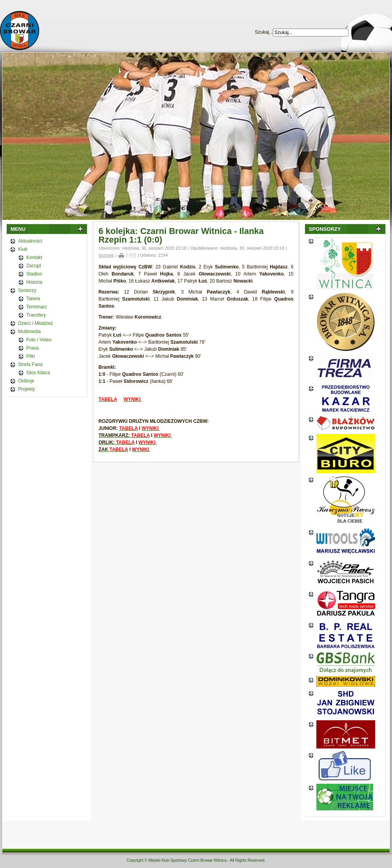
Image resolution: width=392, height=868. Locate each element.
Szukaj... (264, 32)
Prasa (32, 348)
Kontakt (34, 257)
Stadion (34, 274)
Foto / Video (39, 340)
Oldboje (26, 381)
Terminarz (37, 307)
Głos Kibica (38, 373)
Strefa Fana (30, 364)
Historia (34, 282)
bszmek (106, 255)
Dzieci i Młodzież (35, 323)
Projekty (26, 389)
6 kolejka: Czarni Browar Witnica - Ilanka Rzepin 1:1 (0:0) (181, 235)
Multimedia (29, 332)
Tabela (33, 299)
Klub (23, 249)
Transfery (36, 315)
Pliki (31, 356)
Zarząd (34, 266)
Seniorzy (27, 290)
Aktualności (30, 241)
